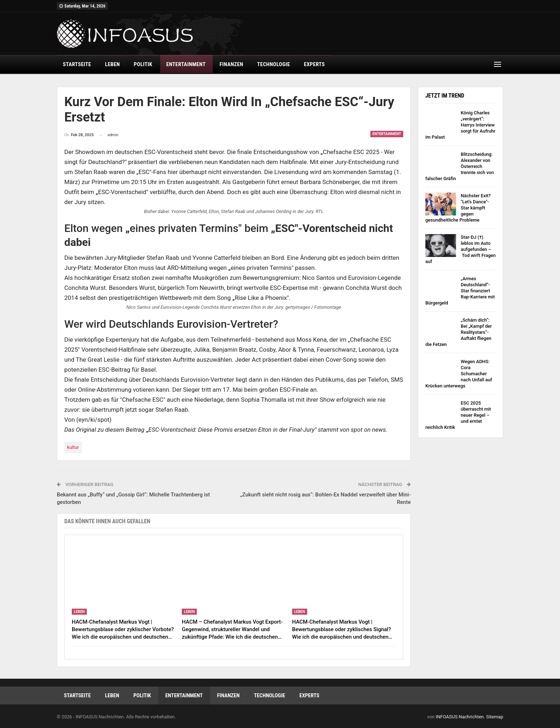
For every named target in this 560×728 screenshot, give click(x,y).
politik (143, 64)
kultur (73, 447)
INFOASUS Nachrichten (460, 717)
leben (112, 64)
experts (314, 64)
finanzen (231, 64)
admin (113, 135)
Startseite (77, 64)
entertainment (186, 64)
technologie (274, 64)
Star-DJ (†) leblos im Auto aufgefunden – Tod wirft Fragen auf (461, 249)
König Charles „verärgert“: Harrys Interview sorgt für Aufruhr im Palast (460, 125)
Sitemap (495, 717)
